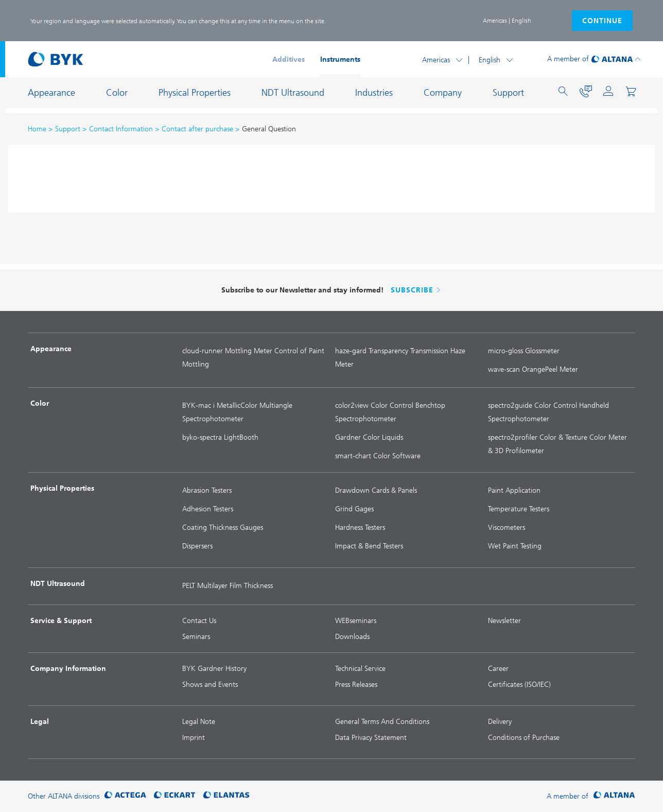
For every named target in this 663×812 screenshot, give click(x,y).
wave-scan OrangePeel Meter (533, 369)
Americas (436, 60)
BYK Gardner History (214, 669)
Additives (289, 59)
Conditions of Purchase (524, 738)
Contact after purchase (197, 129)
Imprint (194, 738)
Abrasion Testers (207, 490)
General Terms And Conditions (382, 722)
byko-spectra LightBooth (220, 437)
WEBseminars (356, 621)
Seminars (196, 637)
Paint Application (514, 490)
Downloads (352, 637)
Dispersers (197, 546)
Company (443, 93)
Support (508, 93)
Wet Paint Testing (515, 546)
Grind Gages (354, 509)
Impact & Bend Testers (369, 546)
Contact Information (121, 129)
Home (37, 129)
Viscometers (507, 528)
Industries (374, 93)
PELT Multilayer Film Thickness (228, 586)
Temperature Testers (519, 509)
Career (498, 669)
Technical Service (360, 669)
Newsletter (504, 621)
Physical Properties (195, 93)
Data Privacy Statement (371, 738)
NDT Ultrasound (293, 93)
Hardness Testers (360, 528)
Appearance (51, 93)
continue (602, 21)
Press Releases (356, 685)
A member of (568, 59)
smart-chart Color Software (378, 456)
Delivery (500, 722)
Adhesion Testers (208, 509)
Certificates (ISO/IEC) (519, 685)
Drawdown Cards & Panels (376, 490)
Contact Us (199, 621)
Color (117, 93)
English (490, 60)
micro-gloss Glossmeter (524, 351)
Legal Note (199, 722)
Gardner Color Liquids (369, 437)
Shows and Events (210, 685)
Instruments (340, 59)
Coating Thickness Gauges (223, 528)
